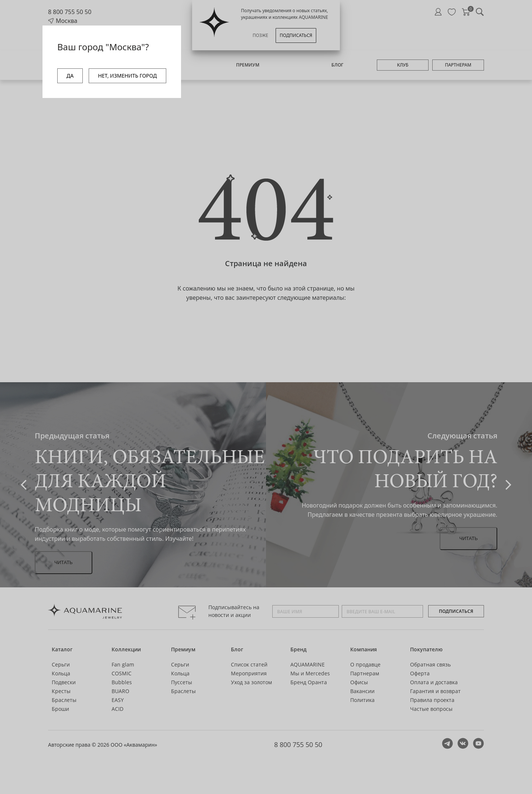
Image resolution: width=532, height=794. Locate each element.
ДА (70, 76)
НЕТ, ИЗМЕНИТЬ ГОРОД (127, 76)
